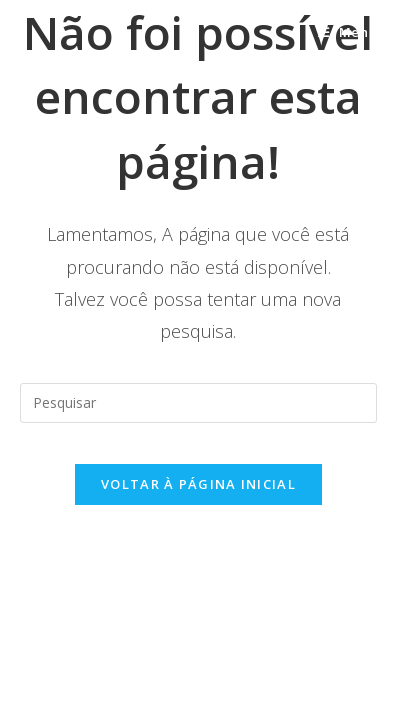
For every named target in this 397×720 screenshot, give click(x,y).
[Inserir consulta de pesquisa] (198, 403)
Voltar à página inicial (198, 484)
